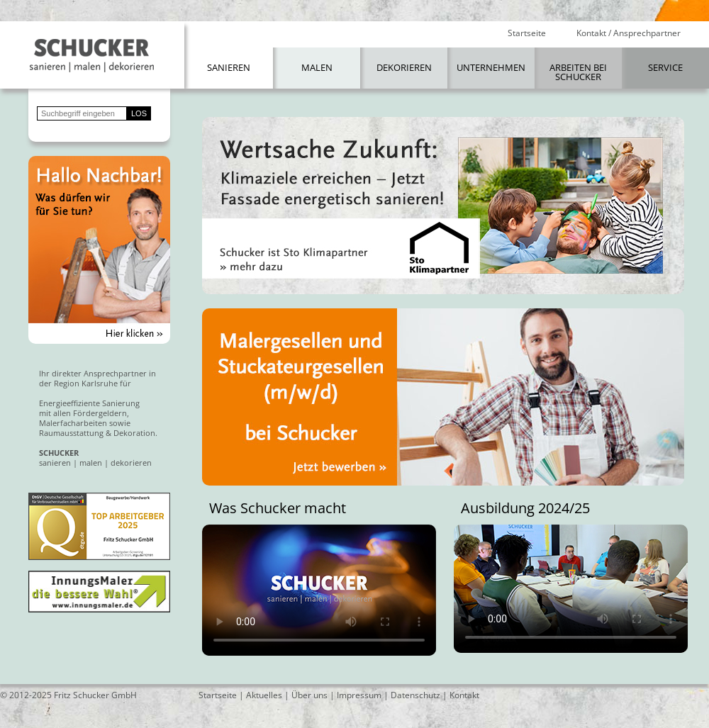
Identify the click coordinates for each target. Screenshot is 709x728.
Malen (317, 67)
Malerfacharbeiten (73, 423)
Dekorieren (404, 67)
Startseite (527, 33)
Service (665, 67)
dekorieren (131, 463)
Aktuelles (264, 695)
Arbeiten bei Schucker (578, 72)
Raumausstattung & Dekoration (97, 433)
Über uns (309, 695)
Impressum (359, 695)
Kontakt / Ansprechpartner (629, 33)
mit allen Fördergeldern (83, 413)
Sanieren (229, 67)
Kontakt (464, 695)
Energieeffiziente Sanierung (89, 403)
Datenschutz (415, 695)
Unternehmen (491, 67)
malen (91, 463)
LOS (139, 113)
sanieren (55, 463)
